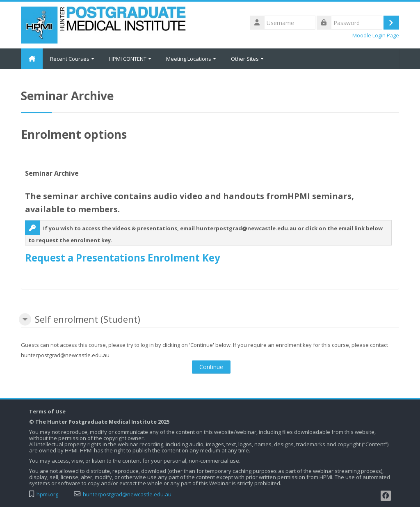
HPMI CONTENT (131, 59)
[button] (25, 319)
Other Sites (249, 59)
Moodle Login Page (376, 36)
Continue (211, 367)
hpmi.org (47, 494)
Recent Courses (73, 59)
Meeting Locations (192, 59)
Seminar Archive (52, 173)
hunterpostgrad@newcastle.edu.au (127, 494)
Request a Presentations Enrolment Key (123, 258)
